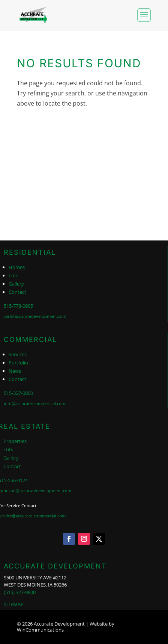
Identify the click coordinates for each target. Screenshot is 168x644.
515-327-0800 (18, 393)
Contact (17, 292)
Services (18, 354)
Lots (13, 275)
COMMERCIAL (30, 339)
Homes (17, 267)
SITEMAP (14, 604)
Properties (15, 441)
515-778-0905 (18, 306)
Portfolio (18, 363)
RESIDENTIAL (30, 252)
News (15, 371)
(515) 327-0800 (20, 592)
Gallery (16, 284)
